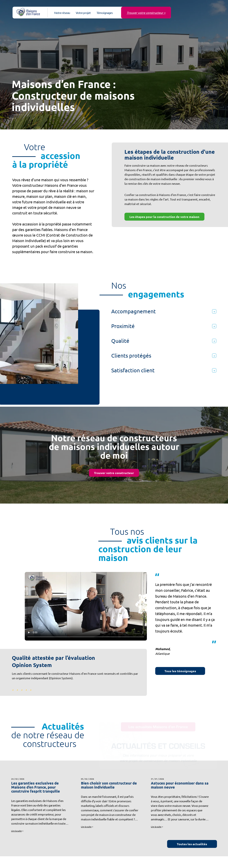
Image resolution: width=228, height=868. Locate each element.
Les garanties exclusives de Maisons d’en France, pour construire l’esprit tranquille (36, 787)
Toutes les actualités (192, 844)
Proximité (164, 326)
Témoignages (105, 13)
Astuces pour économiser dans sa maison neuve (180, 785)
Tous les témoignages (180, 671)
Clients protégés (164, 355)
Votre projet (83, 13)
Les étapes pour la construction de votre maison (164, 217)
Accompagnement (164, 311)
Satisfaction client (164, 370)
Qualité (164, 341)
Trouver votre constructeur (114, 473)
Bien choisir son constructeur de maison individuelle (109, 785)
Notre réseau (62, 13)
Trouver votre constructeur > (146, 13)
